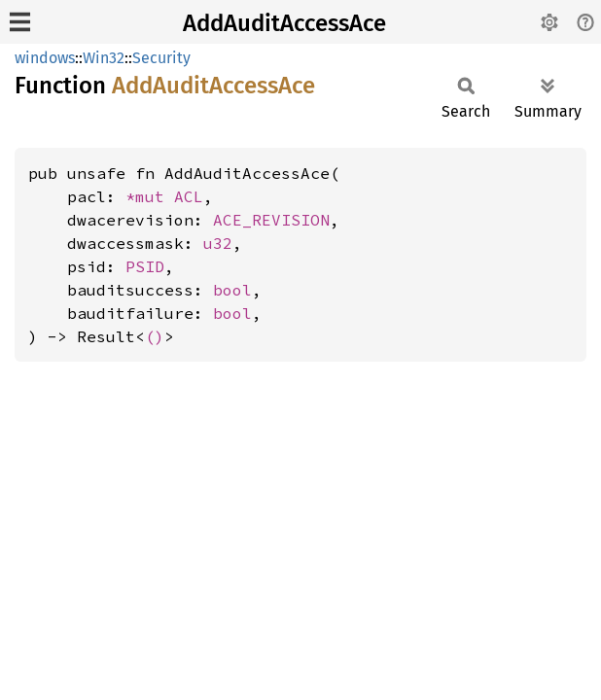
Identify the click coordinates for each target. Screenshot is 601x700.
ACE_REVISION (271, 220)
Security (161, 58)
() (155, 336)
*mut (150, 196)
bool (232, 290)
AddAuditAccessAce (284, 23)
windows (45, 58)
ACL (189, 196)
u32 (218, 243)
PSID (145, 266)
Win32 (104, 58)
